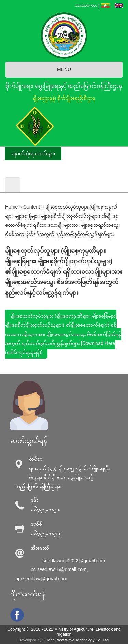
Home (11, 207)
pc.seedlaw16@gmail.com (59, 569)
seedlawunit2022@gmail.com (74, 561)
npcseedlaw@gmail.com (41, 579)
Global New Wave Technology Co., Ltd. (77, 640)
